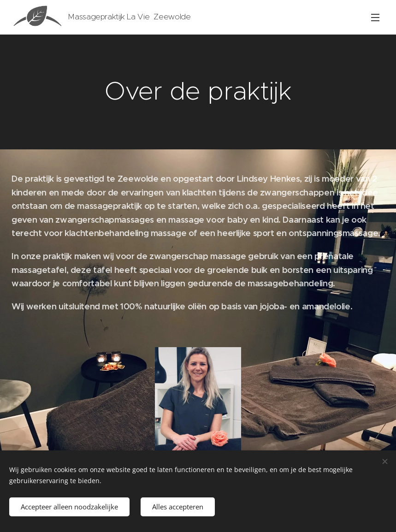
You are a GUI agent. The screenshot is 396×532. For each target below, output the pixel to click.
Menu (375, 18)
